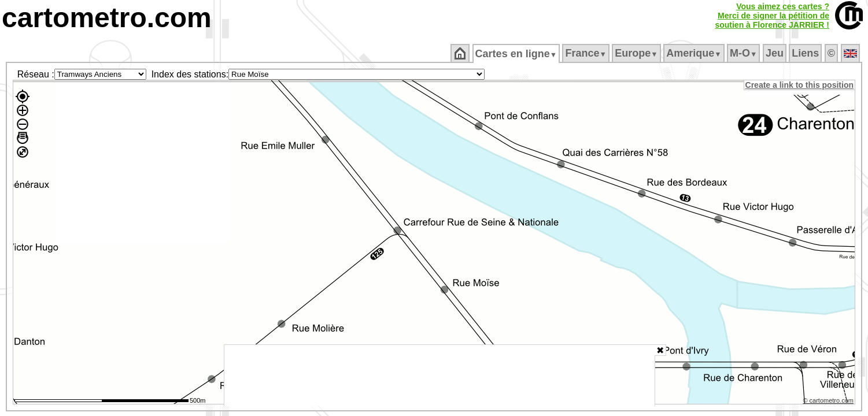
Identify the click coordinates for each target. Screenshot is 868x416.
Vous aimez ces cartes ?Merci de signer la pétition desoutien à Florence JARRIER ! (772, 16)
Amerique (695, 53)
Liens (806, 53)
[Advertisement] (439, 376)
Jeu (775, 53)
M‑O (745, 53)
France (587, 53)
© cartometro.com (829, 402)
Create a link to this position (800, 85)
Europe (637, 53)
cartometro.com (107, 18)
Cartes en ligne (517, 54)
